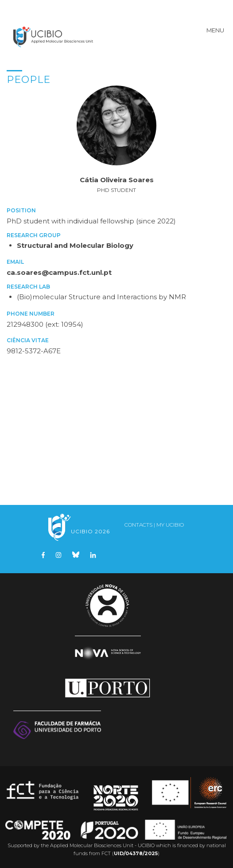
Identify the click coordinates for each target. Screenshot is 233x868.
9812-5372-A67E (34, 351)
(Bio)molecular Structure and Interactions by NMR (101, 297)
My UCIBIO (170, 525)
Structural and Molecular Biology (75, 245)
